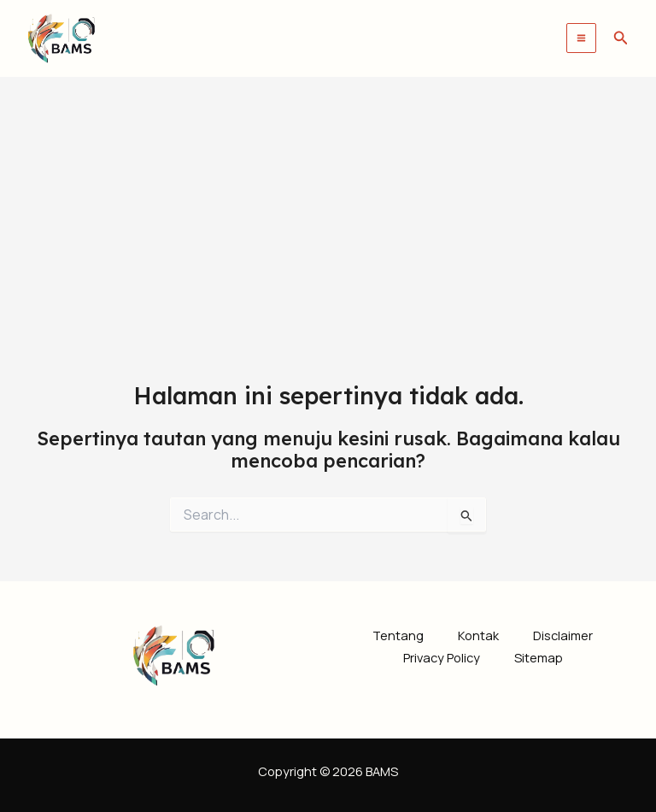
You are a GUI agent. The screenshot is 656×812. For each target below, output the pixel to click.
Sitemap (539, 657)
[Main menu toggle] (581, 38)
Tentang (398, 635)
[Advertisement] (328, 205)
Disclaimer (563, 635)
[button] (621, 38)
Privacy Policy (442, 657)
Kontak (478, 635)
